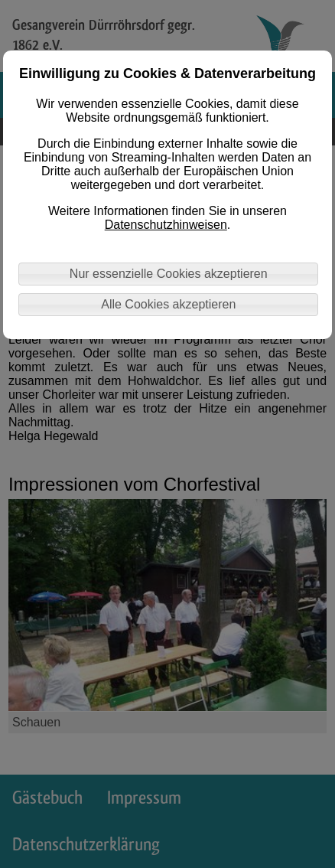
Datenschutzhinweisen (166, 225)
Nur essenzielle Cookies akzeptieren (169, 274)
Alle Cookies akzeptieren (168, 304)
